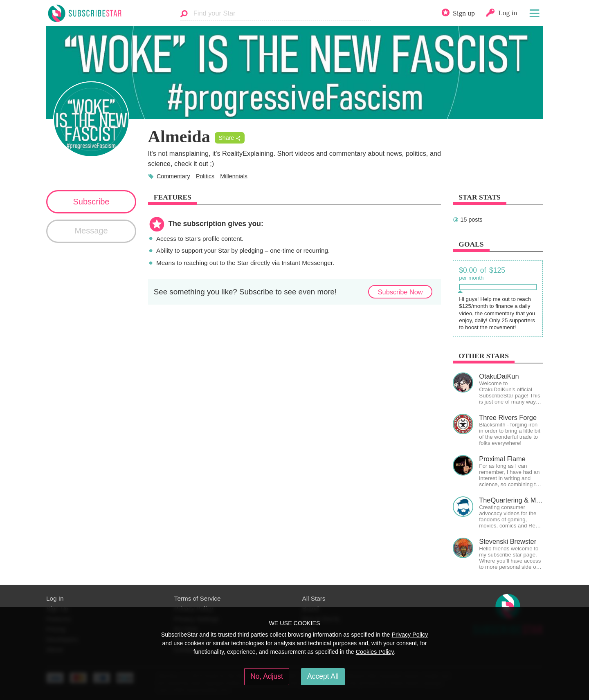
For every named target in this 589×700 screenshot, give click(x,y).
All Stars (314, 598)
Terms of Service (198, 598)
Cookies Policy (375, 652)
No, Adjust (267, 676)
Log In (55, 598)
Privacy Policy (410, 635)
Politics (205, 176)
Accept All (323, 676)
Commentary (173, 176)
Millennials (234, 176)
